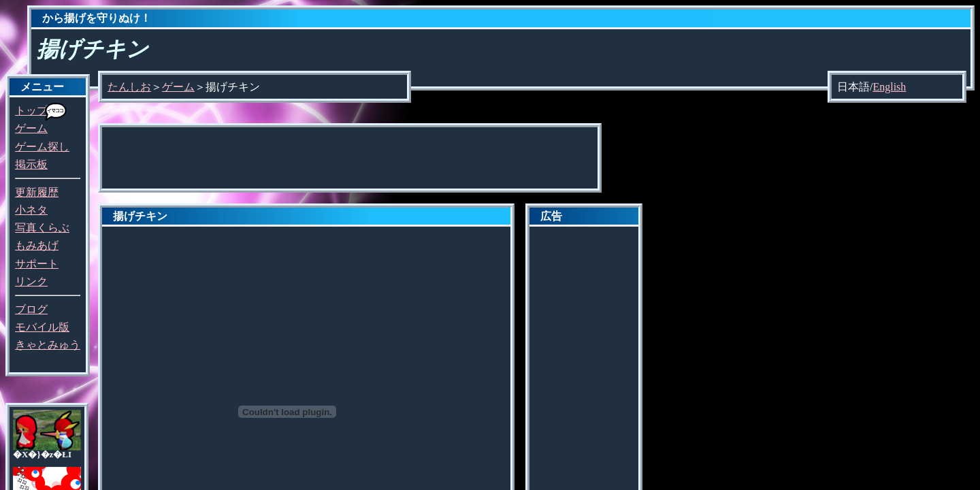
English (889, 87)
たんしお (129, 87)
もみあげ (37, 245)
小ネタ (31, 210)
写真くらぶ (42, 228)
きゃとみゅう (48, 345)
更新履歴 (37, 192)
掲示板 (31, 164)
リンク (31, 281)
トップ (31, 111)
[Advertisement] (350, 158)
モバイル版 (42, 327)
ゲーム (31, 128)
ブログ (31, 309)
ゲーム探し (42, 147)
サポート (37, 264)
